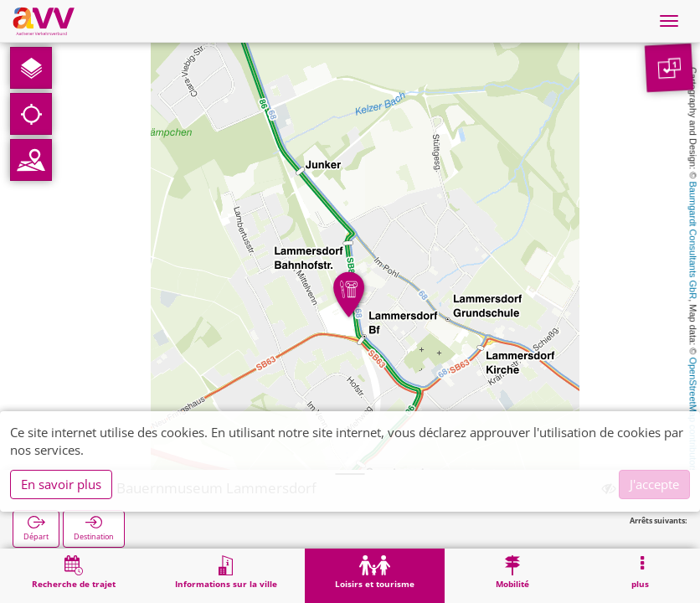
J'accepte (654, 484)
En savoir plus (61, 484)
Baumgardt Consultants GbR (693, 241)
